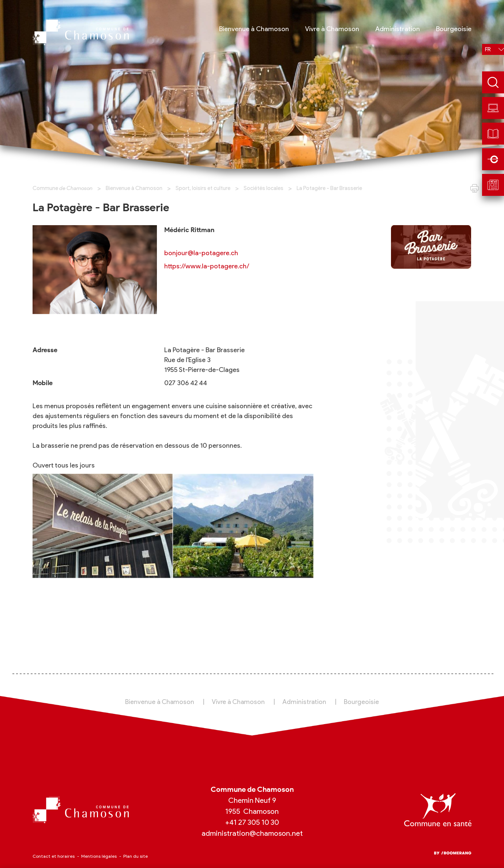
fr (488, 49)
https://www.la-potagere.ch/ (207, 266)
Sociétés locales (264, 188)
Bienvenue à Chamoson (134, 188)
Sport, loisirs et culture (203, 188)
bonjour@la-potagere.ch (201, 253)
